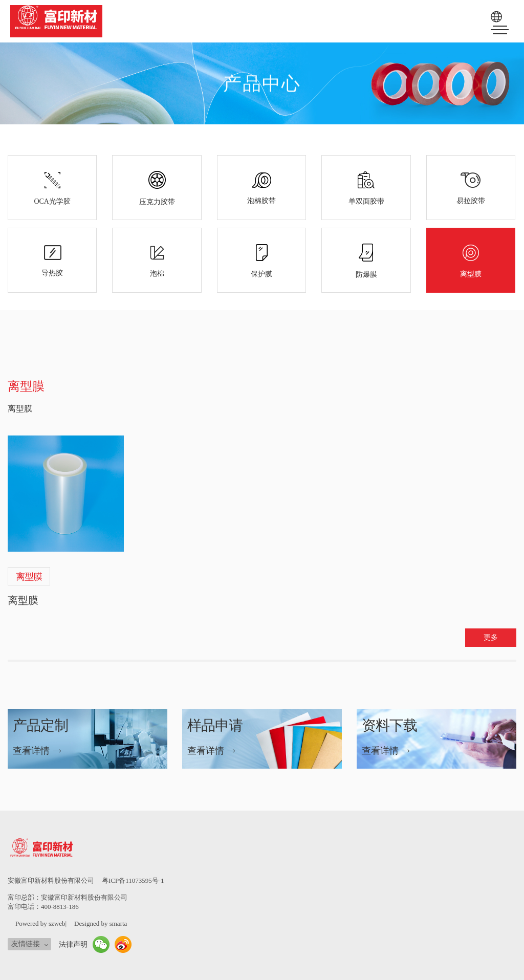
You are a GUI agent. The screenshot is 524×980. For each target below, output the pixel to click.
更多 (491, 637)
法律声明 (73, 944)
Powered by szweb (40, 923)
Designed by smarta (101, 923)
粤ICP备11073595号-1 (133, 880)
